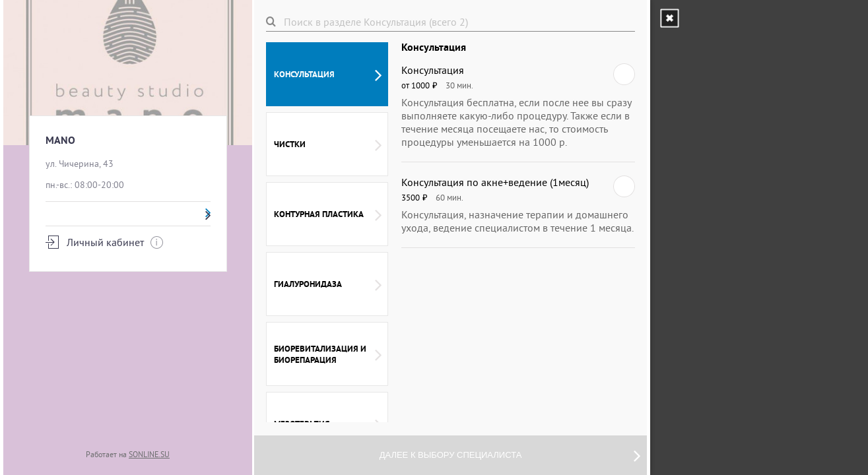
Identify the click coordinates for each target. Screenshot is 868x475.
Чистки (328, 144)
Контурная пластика (328, 214)
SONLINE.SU (149, 454)
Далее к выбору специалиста (510, 455)
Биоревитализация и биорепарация (328, 354)
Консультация (328, 75)
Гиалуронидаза (328, 284)
